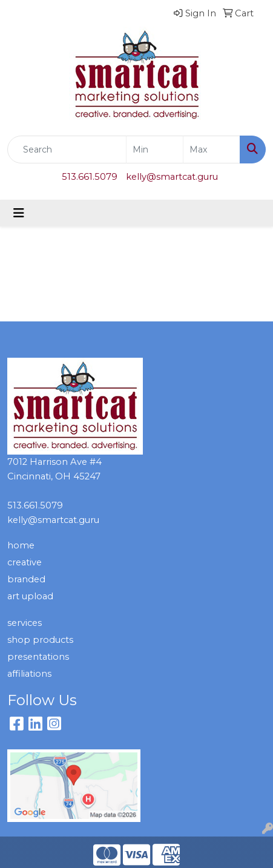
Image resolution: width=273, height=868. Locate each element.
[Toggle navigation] (19, 213)
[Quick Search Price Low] (155, 150)
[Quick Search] (67, 150)
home (21, 545)
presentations (38, 657)
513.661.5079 (90, 177)
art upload (30, 596)
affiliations (29, 674)
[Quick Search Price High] (212, 150)
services (25, 623)
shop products (40, 640)
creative (25, 562)
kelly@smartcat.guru (172, 177)
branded (26, 579)
